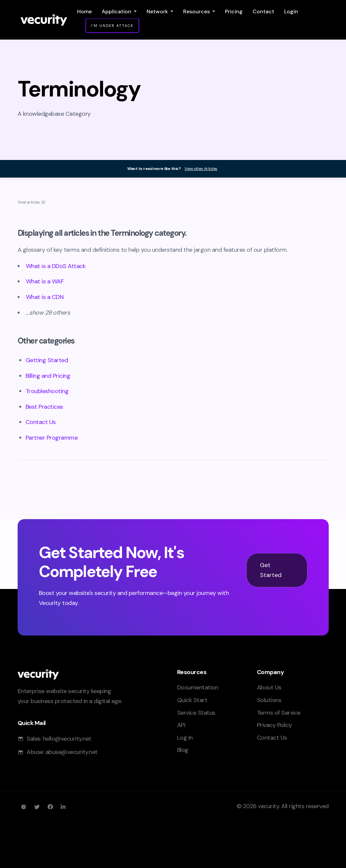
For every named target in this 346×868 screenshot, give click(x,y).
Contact (263, 11)
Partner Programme (52, 438)
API (181, 725)
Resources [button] (197, 11)
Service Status (196, 713)
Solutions (269, 700)
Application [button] (117, 11)
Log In (185, 738)
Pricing (234, 11)
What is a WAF (45, 281)
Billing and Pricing (48, 376)
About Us (269, 687)
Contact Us (41, 422)
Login (291, 11)
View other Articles (201, 169)
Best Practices (44, 407)
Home (84, 11)
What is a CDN (45, 297)
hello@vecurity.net (67, 739)
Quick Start (192, 700)
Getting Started (47, 360)
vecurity (268, 806)
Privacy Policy (275, 725)
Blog (183, 750)
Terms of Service (279, 713)
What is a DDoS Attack (56, 266)
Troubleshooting (47, 391)
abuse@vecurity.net (72, 752)
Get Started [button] (271, 570)
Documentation (198, 687)
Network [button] (158, 11)
